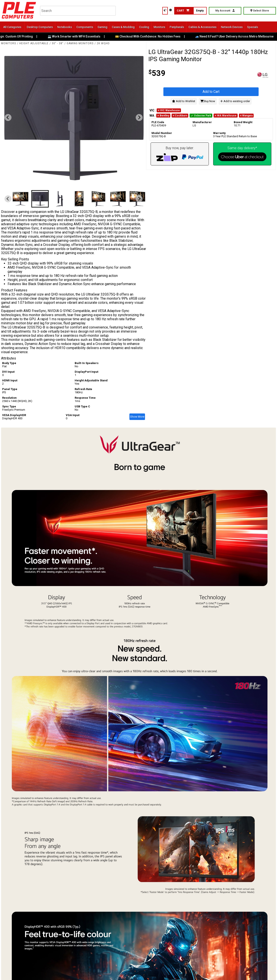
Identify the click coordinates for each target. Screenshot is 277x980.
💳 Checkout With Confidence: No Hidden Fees (151, 36)
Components (85, 27)
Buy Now (208, 101)
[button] (21, 199)
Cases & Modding (123, 27)
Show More (137, 417)
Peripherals (177, 27)
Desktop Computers (40, 27)
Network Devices (232, 27)
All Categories (12, 27)
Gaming (102, 27)
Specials (253, 27)
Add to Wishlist (184, 101)
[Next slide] (139, 118)
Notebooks (65, 27)
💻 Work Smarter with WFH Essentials (77, 36)
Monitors (159, 27)
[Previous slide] (8, 118)
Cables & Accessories (202, 27)
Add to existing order (235, 101)
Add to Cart (211, 92)
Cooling (144, 27)
